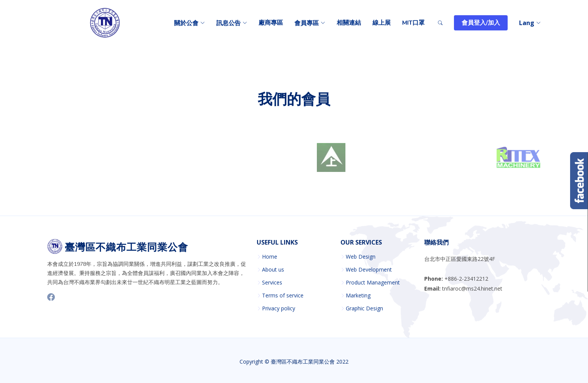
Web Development (369, 270)
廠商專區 (271, 23)
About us (273, 270)
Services (272, 283)
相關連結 (349, 23)
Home (270, 257)
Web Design (361, 257)
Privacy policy (279, 308)
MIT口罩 (413, 23)
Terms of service (283, 296)
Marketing (358, 296)
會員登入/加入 (481, 23)
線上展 (382, 23)
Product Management (373, 283)
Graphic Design (364, 308)
